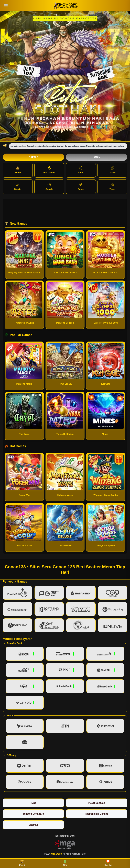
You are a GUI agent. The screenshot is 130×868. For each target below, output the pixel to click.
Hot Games (49, 170)
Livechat (108, 863)
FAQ (33, 803)
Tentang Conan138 (33, 814)
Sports (18, 187)
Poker (81, 187)
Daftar (34, 157)
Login (96, 157)
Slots (81, 170)
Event (22, 863)
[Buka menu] (6, 5)
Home (18, 170)
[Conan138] (65, 6)
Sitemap (33, 825)
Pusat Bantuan (97, 803)
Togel (112, 187)
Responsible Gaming (97, 814)
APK (65, 863)
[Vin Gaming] (65, 844)
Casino (112, 170)
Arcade (49, 187)
